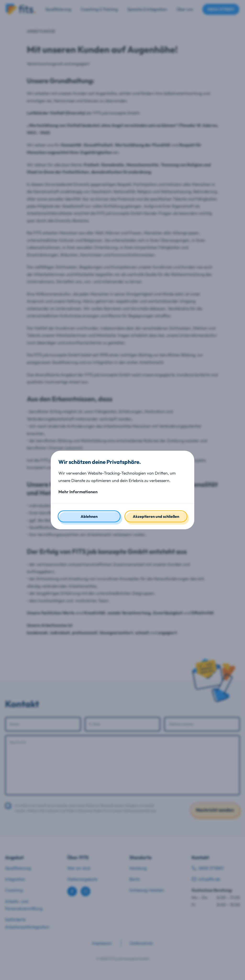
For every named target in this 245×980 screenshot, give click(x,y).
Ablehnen (89, 516)
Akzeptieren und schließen (156, 516)
